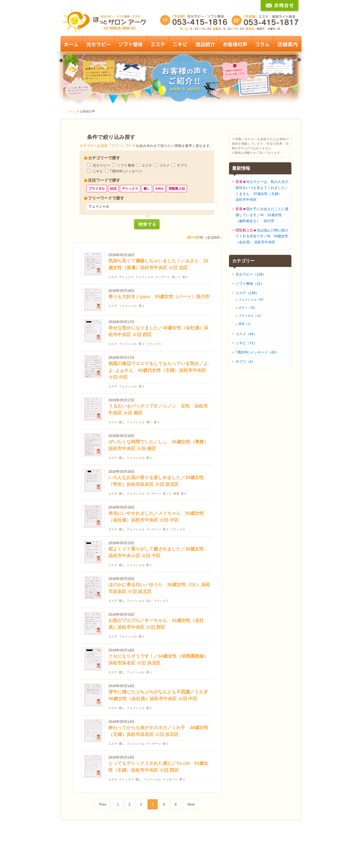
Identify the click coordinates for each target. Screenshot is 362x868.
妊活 (113, 189)
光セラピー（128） (251, 274)
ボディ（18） (248, 308)
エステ (147, 165)
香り (185, 277)
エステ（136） (247, 293)
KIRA (159, 189)
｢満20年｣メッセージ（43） (257, 352)
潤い (149, 422)
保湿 (176, 494)
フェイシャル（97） (252, 300)
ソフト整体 (126, 165)
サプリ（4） (245, 362)
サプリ (182, 165)
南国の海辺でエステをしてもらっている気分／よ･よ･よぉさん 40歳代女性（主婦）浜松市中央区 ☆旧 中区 (159, 370)
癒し (147, 189)
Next (191, 804)
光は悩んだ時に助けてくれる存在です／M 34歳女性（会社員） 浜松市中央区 (262, 236)
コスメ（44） (246, 334)
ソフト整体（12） (250, 284)
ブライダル (97, 189)
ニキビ (98, 171)
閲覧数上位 (177, 189)
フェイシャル (145, 277)
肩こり (176, 277)
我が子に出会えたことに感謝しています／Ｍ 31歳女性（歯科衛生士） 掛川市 (262, 215)
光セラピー (101, 165)
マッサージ (163, 277)
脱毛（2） (245, 324)
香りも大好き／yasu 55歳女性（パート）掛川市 (159, 297)
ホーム (72, 111)
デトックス (130, 189)
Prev (103, 804)
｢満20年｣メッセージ (126, 171)
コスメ (164, 165)
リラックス (154, 344)
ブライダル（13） (251, 316)
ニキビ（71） (246, 343)
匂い (149, 601)
